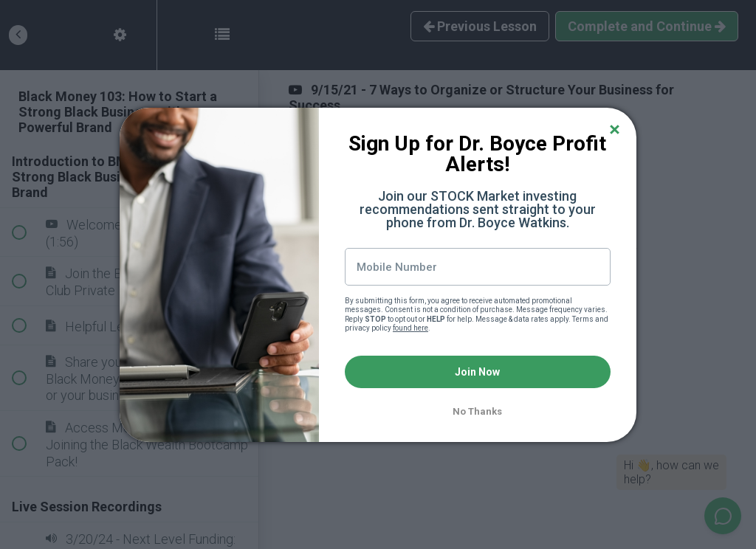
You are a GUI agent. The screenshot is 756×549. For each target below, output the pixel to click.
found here (410, 328)
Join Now (477, 372)
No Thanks (477, 411)
